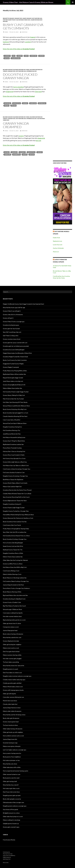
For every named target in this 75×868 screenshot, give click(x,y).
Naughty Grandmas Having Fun (12, 427)
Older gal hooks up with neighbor (13, 732)
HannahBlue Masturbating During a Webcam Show (18, 515)
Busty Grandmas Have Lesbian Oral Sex (15, 522)
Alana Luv (56, 252)
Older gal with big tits (9, 694)
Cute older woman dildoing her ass (13, 697)
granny (20, 56)
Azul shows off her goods (10, 809)
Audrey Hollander (58, 248)
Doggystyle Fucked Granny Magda (20, 76)
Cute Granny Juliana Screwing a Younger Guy (17, 469)
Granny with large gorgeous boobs (13, 690)
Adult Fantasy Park (7, 859)
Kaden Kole (56, 238)
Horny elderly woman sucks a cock (13, 736)
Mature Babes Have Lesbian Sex (12, 388)
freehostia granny (6, 852)
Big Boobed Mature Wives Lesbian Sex (14, 374)
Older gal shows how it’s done (12, 623)
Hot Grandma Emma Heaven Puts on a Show (16, 536)
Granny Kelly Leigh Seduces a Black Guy (15, 462)
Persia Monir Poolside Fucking (12, 448)
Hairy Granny (27, 18)
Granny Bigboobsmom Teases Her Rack (15, 501)
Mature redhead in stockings (12, 820)
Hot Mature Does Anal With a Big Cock (15, 567)
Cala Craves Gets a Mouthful (12, 420)
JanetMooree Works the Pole (12, 434)
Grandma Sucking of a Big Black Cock (14, 599)
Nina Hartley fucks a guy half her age (14, 307)
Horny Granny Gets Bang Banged (13, 543)
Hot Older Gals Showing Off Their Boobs (15, 402)
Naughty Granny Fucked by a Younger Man (16, 511)
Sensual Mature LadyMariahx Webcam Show (16, 406)
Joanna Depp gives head (10, 630)
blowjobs (8, 103)
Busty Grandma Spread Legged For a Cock (16, 413)
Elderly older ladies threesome (12, 711)
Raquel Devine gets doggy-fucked (13, 378)
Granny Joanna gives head (11, 722)
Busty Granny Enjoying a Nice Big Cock (15, 409)
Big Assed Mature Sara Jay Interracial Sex (15, 595)
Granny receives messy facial (12, 339)
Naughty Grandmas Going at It (12, 504)
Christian (24, 32)
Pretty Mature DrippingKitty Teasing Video (16, 529)
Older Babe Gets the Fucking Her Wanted (15, 560)
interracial (38, 92)
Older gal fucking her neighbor (12, 644)
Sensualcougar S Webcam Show (12, 609)
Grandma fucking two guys (11, 325)
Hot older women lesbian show (12, 616)
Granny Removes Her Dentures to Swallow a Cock (18, 518)
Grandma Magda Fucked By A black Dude (15, 357)
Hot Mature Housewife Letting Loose (14, 437)
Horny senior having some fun (12, 753)
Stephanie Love (57, 241)
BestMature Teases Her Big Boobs (13, 479)
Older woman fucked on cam (12, 774)
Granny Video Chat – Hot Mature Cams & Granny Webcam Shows (28, 2)
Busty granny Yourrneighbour (12, 757)
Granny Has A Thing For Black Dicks (14, 441)
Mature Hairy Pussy (9, 20)
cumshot (28, 42)
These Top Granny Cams (8, 854)
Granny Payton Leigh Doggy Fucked (14, 508)
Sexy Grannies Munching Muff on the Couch (16, 497)
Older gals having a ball (10, 781)
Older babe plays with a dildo (12, 767)
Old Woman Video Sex (23, 20)
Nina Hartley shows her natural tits (14, 666)
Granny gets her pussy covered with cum (15, 343)
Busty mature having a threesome (13, 634)
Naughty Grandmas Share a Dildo (13, 553)
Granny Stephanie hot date (11, 641)
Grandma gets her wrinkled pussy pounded (16, 346)
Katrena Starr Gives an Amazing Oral (14, 451)
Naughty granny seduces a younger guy (15, 806)
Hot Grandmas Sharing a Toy (12, 430)
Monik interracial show (10, 701)
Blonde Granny (8, 70)
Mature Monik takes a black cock (13, 687)
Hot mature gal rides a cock (11, 788)
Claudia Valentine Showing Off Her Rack (15, 416)
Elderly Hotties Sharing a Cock (12, 574)
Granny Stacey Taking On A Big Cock (14, 395)
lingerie (33, 37)
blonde (7, 152)
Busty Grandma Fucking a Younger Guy (15, 539)
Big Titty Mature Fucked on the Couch (14, 606)
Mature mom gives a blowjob (12, 746)
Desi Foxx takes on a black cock (12, 673)
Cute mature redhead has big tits (13, 613)
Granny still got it (8, 318)
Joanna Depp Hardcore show (12, 708)
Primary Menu (73, 2)
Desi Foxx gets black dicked (11, 651)
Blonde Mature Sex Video (22, 70)
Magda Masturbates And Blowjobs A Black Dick (17, 353)
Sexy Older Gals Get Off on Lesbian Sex (15, 532)
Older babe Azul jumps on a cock (13, 816)
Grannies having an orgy (10, 743)
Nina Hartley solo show (10, 764)
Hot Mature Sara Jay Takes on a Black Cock (16, 465)
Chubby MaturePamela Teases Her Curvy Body (17, 494)
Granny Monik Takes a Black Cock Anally (15, 483)
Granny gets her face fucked (11, 329)
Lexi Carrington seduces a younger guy (15, 750)
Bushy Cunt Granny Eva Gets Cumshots (23, 26)
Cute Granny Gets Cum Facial (12, 525)
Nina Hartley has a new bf (11, 785)
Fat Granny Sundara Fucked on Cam (14, 472)
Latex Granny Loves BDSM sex (9, 856)
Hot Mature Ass (37, 18)
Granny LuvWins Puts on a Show (13, 564)
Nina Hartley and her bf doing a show (14, 715)
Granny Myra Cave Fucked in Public (14, 455)
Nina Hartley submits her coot (12, 637)
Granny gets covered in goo (11, 827)
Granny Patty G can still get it (12, 311)
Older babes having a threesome (13, 729)
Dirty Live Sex (6, 863)
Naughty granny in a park (10, 669)
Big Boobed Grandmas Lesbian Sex (13, 444)
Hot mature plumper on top (11, 760)
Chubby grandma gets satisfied (12, 683)
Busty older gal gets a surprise (12, 799)
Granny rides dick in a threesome (13, 315)
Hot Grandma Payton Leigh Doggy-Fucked (16, 392)
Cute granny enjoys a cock (11, 627)
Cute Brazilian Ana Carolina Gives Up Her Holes (61, 277)
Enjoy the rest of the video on (19, 49)
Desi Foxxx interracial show (11, 792)
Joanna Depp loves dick (10, 739)
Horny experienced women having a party (16, 771)
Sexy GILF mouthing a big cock (12, 332)
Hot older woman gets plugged (12, 659)
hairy (26, 56)
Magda (7, 106)
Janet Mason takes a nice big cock (13, 381)
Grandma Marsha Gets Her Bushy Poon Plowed (17, 490)
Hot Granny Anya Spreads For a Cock (14, 458)
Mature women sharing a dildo (12, 655)
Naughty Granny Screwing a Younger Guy (15, 476)
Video (6, 32)
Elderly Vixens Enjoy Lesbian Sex (13, 557)
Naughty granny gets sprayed (12, 795)
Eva (14, 56)
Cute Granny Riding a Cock (11, 571)
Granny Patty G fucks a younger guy (14, 322)
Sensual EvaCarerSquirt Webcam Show (15, 423)
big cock (38, 140)
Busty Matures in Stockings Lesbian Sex (15, 578)
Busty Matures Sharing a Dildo (12, 592)
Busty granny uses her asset (11, 778)
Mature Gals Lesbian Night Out (12, 487)
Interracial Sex (32, 71)
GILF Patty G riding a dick (11, 336)
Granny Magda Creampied (16, 125)
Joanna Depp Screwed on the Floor (13, 585)
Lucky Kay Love (58, 245)
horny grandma (19, 87)
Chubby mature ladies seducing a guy (14, 680)
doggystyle (10, 92)
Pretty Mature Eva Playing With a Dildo (15, 371)
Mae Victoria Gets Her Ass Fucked (13, 399)
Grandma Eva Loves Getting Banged (14, 350)
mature (7, 58)
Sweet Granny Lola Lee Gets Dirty (13, 546)
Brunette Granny (9, 18)
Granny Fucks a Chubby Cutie (12, 602)
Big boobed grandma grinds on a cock (14, 620)
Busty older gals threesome (11, 718)
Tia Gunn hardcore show (10, 725)
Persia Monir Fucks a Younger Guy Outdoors (16, 588)
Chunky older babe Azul (10, 704)
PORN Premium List (7, 857)
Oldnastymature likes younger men (13, 802)
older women (16, 58)
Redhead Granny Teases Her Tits (13, 550)
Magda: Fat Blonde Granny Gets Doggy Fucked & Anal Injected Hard (23, 304)
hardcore (6, 42)
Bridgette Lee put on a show (11, 813)
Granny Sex (18, 18)
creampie (14, 152)
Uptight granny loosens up (11, 823)
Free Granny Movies (9, 840)
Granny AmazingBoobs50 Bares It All (14, 385)
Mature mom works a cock (11, 648)
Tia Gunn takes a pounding (11, 662)
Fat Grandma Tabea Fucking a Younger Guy (16, 581)
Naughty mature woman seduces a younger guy (17, 676)
